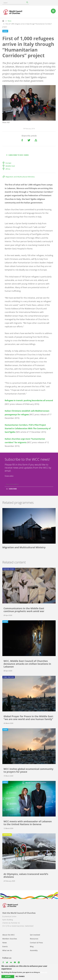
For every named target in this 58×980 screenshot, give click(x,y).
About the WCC (9, 935)
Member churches (10, 939)
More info (44, 972)
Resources (34, 939)
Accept (8, 977)
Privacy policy (9, 476)
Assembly (34, 950)
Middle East (10, 166)
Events (5, 946)
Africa (8, 169)
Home (3, 21)
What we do (7, 950)
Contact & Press (36, 943)
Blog (32, 946)
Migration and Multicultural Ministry (20, 177)
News (10, 21)
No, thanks (20, 976)
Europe (8, 163)
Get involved (35, 935)
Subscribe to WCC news (19, 155)
